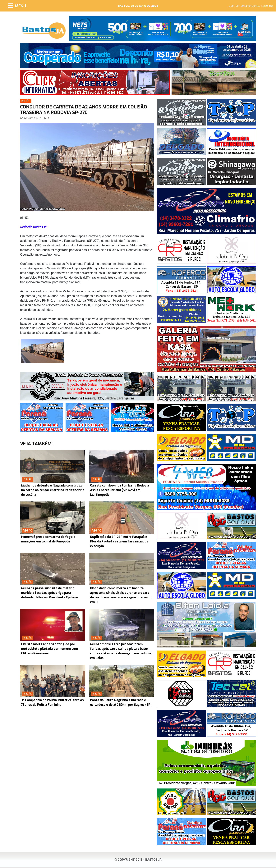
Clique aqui (267, 6)
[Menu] (17, 6)
